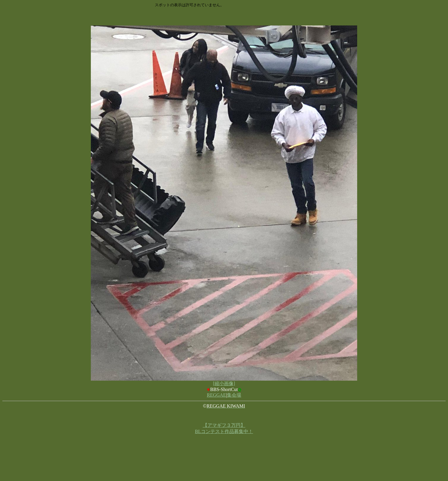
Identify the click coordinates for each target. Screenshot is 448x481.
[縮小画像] (224, 383)
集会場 (234, 395)
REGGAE (216, 395)
